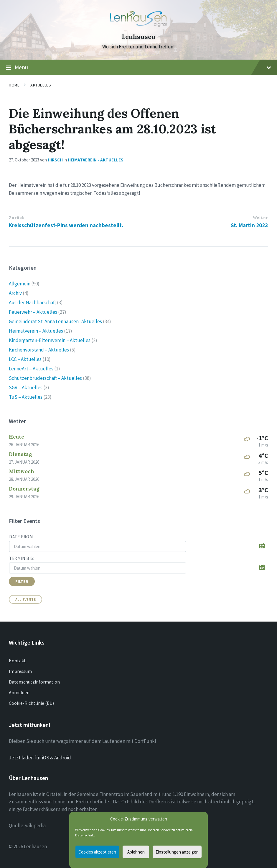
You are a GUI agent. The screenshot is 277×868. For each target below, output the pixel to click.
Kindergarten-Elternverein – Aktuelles (50, 340)
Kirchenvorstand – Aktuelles (39, 350)
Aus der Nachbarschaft (32, 303)
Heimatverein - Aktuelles (96, 160)
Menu (138, 68)
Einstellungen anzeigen (177, 852)
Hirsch (55, 160)
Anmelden (19, 692)
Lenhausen (139, 37)
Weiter (260, 218)
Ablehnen (136, 852)
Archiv (15, 293)
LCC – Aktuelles (25, 359)
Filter (22, 581)
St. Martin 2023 (249, 225)
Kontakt (17, 661)
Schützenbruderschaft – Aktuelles (45, 378)
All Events (25, 599)
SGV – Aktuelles (26, 388)
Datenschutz (85, 835)
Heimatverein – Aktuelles (36, 331)
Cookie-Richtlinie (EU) (31, 703)
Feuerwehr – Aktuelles (33, 312)
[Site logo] (138, 26)
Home (14, 85)
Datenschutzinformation (34, 682)
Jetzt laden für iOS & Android (40, 758)
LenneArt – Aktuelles (31, 369)
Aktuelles (41, 85)
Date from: (22, 537)
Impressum (20, 671)
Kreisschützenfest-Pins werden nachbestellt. (66, 225)
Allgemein (20, 284)
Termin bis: (22, 558)
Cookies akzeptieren (97, 852)
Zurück (17, 218)
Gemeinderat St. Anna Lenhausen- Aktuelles (55, 321)
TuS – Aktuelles (26, 397)
